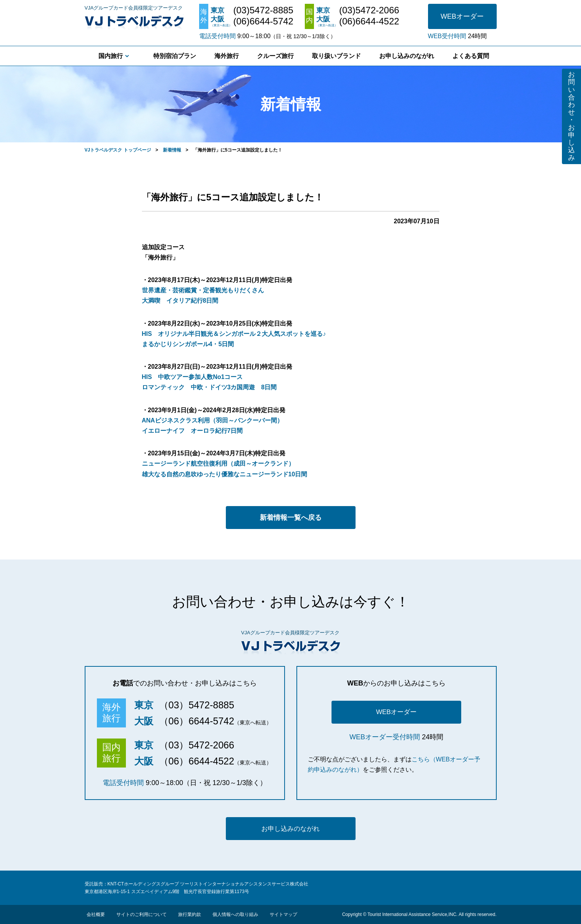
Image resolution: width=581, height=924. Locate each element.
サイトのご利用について (142, 914)
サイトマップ (283, 914)
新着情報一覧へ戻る (291, 518)
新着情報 (172, 150)
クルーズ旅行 (275, 56)
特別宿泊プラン (175, 56)
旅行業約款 (190, 914)
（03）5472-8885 (197, 705)
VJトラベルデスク (134, 21)
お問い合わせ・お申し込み (571, 116)
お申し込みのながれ (407, 56)
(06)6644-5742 (263, 21)
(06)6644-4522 (369, 21)
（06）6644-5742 (197, 721)
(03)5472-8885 (263, 10)
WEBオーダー (462, 16)
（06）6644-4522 (197, 761)
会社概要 (96, 914)
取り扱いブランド (336, 56)
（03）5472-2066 (197, 745)
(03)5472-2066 (369, 10)
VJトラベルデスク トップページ (118, 150)
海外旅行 (227, 56)
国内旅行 (111, 56)
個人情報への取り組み (235, 914)
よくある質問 (471, 56)
